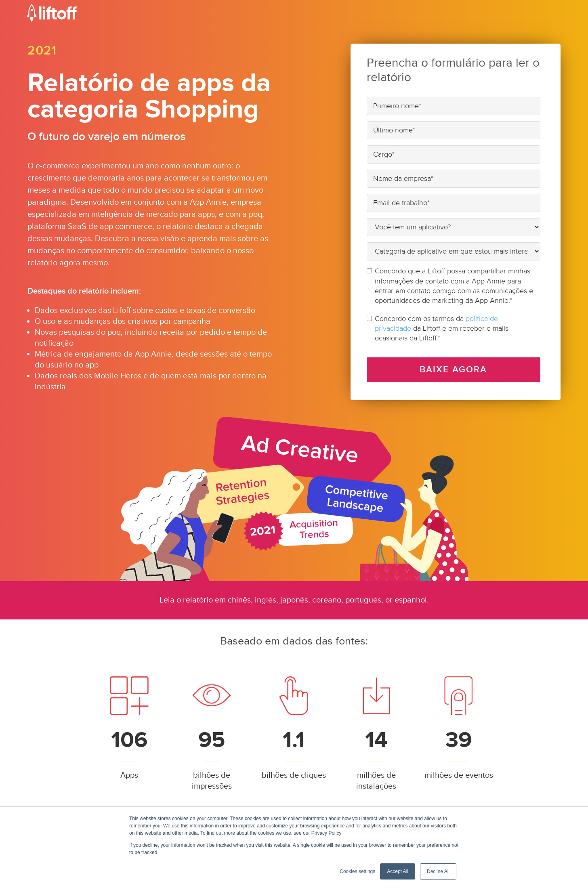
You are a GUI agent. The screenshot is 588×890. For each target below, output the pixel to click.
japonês (294, 600)
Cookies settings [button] (357, 871)
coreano (327, 600)
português (363, 600)
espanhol (411, 600)
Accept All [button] (398, 871)
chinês (239, 600)
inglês (266, 600)
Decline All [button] (438, 871)
